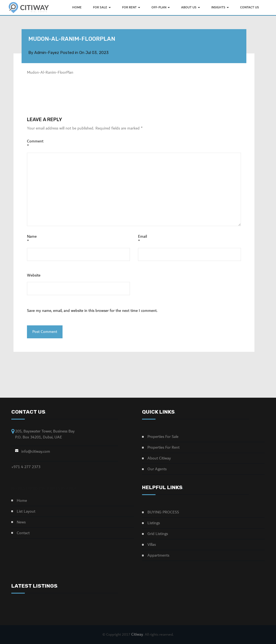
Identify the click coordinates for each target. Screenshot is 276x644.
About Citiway (159, 458)
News (21, 522)
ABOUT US (191, 7)
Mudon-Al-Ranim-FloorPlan (50, 73)
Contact (23, 533)
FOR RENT (131, 7)
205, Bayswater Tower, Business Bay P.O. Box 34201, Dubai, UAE (45, 434)
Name (32, 239)
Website (34, 275)
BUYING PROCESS (163, 512)
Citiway (137, 635)
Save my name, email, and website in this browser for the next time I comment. (92, 311)
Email (142, 239)
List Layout (26, 512)
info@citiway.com (36, 452)
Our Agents (157, 469)
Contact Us (250, 7)
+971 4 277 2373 (26, 467)
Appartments (158, 556)
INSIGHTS (220, 7)
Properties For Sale (163, 437)
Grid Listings (158, 534)
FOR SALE (102, 7)
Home (22, 501)
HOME (77, 7)
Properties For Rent (163, 448)
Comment (35, 144)
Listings (154, 523)
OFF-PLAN (161, 7)
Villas (152, 545)
